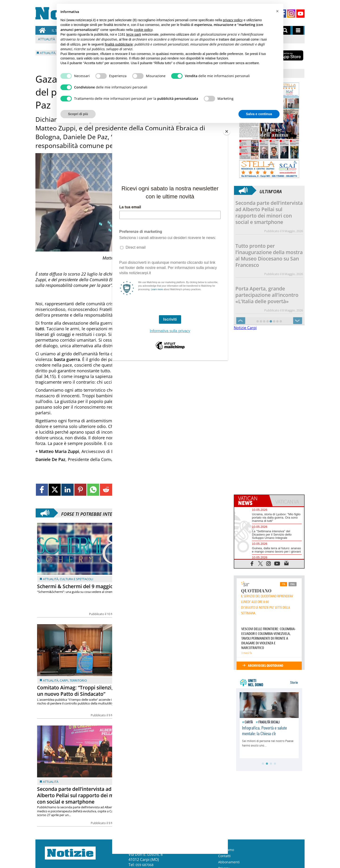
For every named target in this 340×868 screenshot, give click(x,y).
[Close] (227, 131)
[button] (277, 11)
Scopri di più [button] (78, 114)
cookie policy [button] (143, 30)
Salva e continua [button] (259, 114)
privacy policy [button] (233, 20)
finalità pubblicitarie (119, 44)
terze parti (134, 34)
